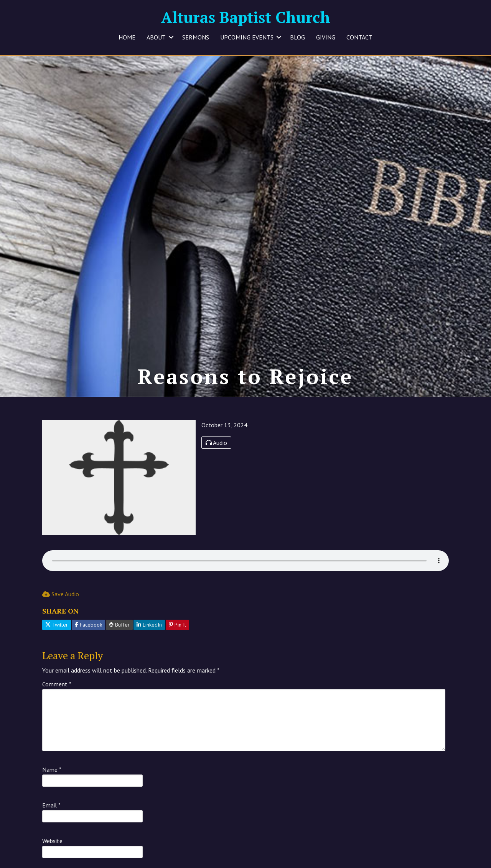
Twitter (57, 631)
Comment (57, 691)
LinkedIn (149, 631)
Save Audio (61, 600)
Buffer (119, 631)
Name (52, 776)
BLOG (297, 37)
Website (52, 847)
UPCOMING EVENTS (247, 37)
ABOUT (156, 37)
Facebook (88, 631)
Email (51, 812)
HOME (127, 37)
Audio (216, 449)
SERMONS (196, 37)
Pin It (177, 631)
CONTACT (359, 37)
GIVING (326, 37)
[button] (171, 37)
